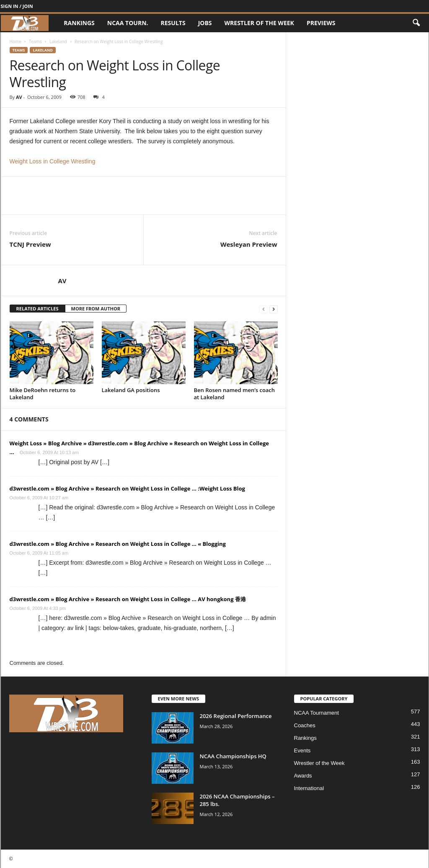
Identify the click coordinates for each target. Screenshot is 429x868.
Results (173, 23)
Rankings (79, 23)
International (309, 788)
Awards (303, 776)
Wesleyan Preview (249, 244)
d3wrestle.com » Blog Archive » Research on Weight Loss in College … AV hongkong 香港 (128, 599)
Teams (35, 41)
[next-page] (274, 309)
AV (19, 97)
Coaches (305, 725)
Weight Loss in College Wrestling (53, 161)
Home (16, 41)
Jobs (205, 23)
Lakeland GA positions (131, 390)
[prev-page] (264, 309)
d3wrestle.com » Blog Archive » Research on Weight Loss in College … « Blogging (118, 544)
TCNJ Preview (30, 244)
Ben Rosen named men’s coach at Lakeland (235, 394)
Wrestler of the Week (259, 23)
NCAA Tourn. (128, 23)
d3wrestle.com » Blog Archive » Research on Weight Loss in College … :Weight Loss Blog (127, 488)
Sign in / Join (17, 6)
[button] (416, 23)
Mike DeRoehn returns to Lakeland (43, 394)
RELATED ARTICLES (37, 309)
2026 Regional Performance (236, 716)
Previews (321, 23)
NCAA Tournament (317, 713)
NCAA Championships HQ (233, 756)
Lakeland (58, 41)
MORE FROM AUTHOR (96, 309)
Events (302, 750)
